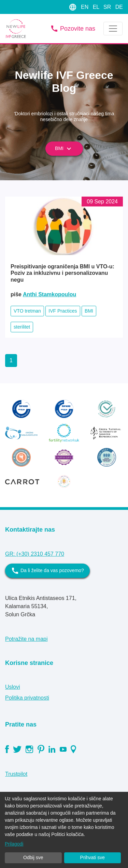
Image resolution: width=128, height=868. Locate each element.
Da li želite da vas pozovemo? (47, 571)
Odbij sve (33, 857)
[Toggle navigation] (113, 29)
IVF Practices (63, 311)
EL (97, 7)
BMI (64, 149)
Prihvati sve (93, 857)
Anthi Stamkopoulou (49, 294)
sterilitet (22, 327)
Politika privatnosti (27, 698)
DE (119, 7)
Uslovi (13, 687)
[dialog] (64, 830)
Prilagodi (14, 844)
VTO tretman (27, 311)
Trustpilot (16, 774)
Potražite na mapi (26, 639)
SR (108, 7)
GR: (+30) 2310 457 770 (35, 554)
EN (86, 7)
